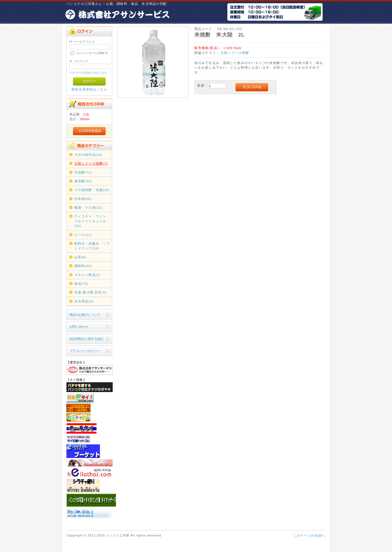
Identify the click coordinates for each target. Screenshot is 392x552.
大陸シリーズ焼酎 (235, 53)
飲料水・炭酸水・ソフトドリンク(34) (92, 246)
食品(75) (81, 283)
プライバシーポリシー (85, 351)
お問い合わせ (79, 327)
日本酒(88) (83, 199)
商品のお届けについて (85, 315)
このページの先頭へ (309, 536)
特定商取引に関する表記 (87, 339)
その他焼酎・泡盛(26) (92, 190)
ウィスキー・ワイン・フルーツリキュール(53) (92, 221)
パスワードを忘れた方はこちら (88, 73)
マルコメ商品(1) (88, 275)
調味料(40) (83, 266)
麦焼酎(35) (83, 181)
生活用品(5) (84, 301)
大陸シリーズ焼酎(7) (91, 163)
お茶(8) (80, 257)
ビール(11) (83, 235)
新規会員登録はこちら (89, 89)
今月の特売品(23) (88, 155)
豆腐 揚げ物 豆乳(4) (91, 292)
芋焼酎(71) (83, 172)
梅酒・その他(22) (88, 207)
